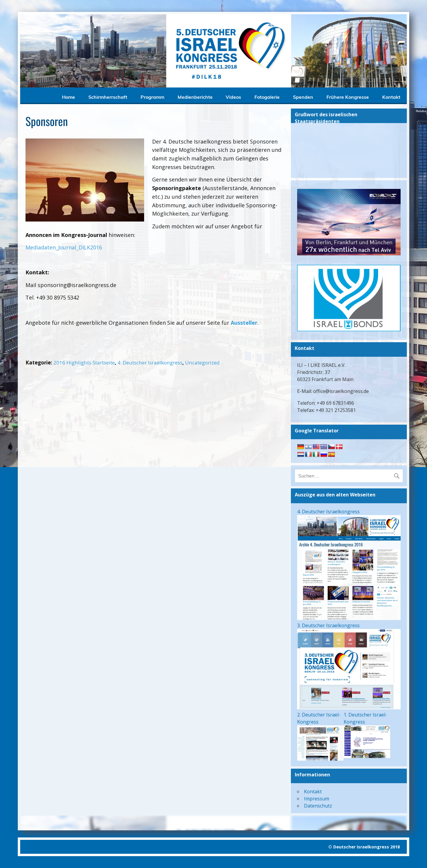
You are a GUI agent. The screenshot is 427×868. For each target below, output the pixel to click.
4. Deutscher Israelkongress (150, 363)
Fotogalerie (267, 97)
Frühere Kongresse (348, 97)
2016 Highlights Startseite (84, 363)
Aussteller (244, 323)
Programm (152, 97)
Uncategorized (202, 363)
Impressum (317, 799)
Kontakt (391, 97)
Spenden (303, 97)
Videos (233, 97)
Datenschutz (318, 806)
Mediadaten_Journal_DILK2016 (64, 247)
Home (68, 97)
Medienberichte (195, 97)
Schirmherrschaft (108, 97)
